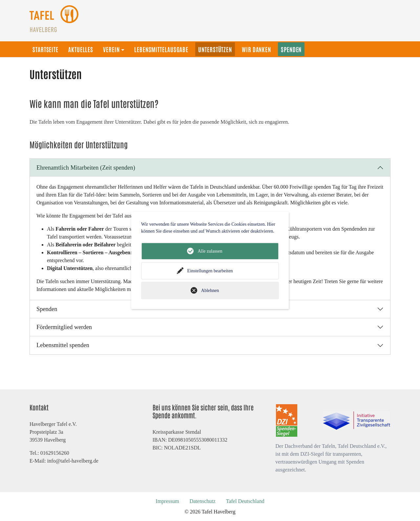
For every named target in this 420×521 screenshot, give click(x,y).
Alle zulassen (210, 251)
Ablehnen (210, 291)
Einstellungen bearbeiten (210, 271)
